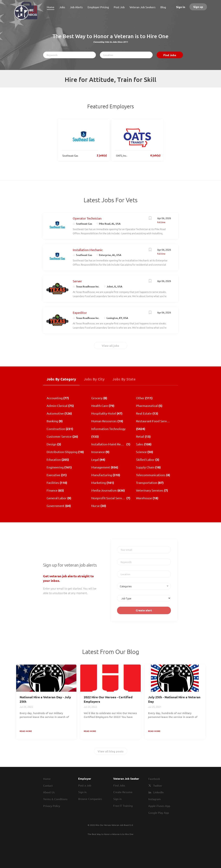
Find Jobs (170, 55)
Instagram (154, 799)
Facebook (154, 779)
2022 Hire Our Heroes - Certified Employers (108, 699)
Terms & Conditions (55, 799)
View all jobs (110, 346)
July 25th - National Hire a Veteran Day (174, 699)
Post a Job (85, 785)
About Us (49, 792)
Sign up (198, 7)
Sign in (181, 7)
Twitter (158, 785)
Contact (48, 785)
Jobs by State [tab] (124, 379)
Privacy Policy (52, 806)
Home (47, 779)
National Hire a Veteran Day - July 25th (45, 699)
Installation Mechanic (88, 250)
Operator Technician (87, 218)
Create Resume (123, 792)
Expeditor (80, 313)
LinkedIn (158, 792)
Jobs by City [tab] (94, 379)
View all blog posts (111, 751)
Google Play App (159, 813)
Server (77, 281)
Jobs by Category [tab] (61, 379)
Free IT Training (123, 806)
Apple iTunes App (159, 806)
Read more (26, 731)
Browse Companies (90, 799)
